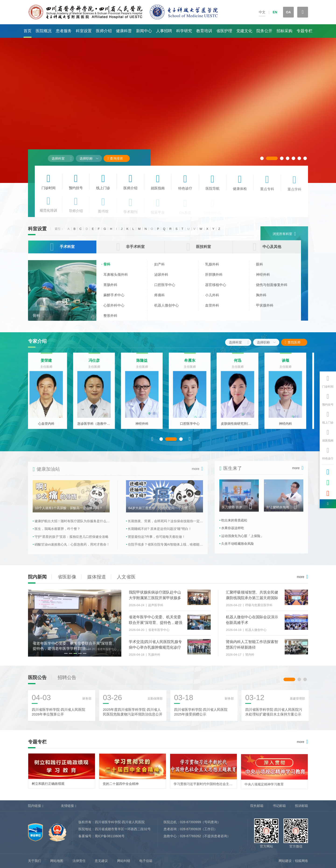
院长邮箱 (257, 806)
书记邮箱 (279, 806)
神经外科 (145, 427)
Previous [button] (152, 442)
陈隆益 (145, 363)
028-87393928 (190, 829)
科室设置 (84, 31)
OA (289, 12)
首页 (28, 31)
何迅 (240, 363)
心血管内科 (49, 427)
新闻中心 (144, 31)
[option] (49, 394)
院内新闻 (37, 577)
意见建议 (101, 861)
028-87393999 (190, 822)
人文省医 (126, 577)
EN (275, 12)
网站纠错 (124, 861)
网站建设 (285, 861)
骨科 (36, 320)
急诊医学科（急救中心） (97, 427)
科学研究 (184, 31)
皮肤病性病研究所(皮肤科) (240, 427)
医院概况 (44, 31)
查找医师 (297, 342)
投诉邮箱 (301, 806)
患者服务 (64, 31)
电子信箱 (146, 861)
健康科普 (124, 31)
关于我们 (35, 861)
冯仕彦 (97, 363)
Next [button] (190, 442)
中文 (262, 12)
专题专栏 (304, 31)
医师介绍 (104, 31)
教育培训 (204, 31)
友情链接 (67, 806)
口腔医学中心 (192, 427)
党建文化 (244, 31)
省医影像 (67, 577)
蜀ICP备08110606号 (110, 836)
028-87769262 (190, 836)
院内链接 (35, 806)
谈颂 (288, 363)
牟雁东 (192, 363)
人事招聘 (164, 31)
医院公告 (37, 680)
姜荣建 (49, 363)
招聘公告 (67, 680)
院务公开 (264, 31)
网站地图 (57, 861)
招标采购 (284, 31)
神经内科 (288, 427)
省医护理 (224, 31)
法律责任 (79, 861)
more (301, 577)
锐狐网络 (301, 861)
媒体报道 (97, 577)
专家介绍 (37, 341)
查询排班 (115, 158)
